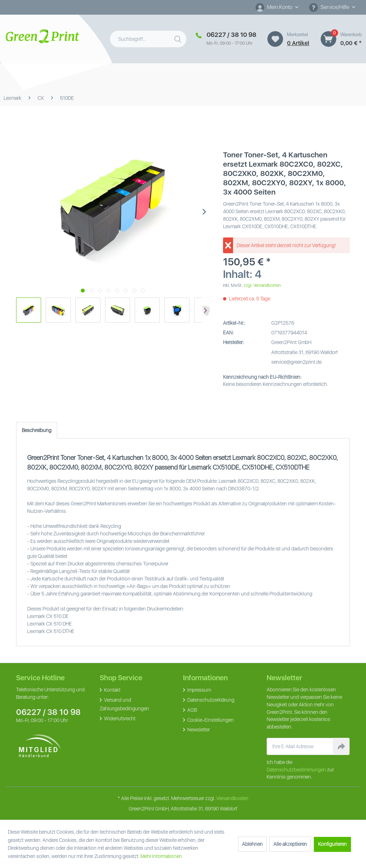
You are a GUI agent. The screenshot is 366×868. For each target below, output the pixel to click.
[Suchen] (179, 38)
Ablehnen (252, 844)
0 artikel (298, 43)
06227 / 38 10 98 (48, 712)
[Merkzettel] (275, 39)
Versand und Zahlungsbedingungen (124, 704)
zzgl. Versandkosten (262, 285)
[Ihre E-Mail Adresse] (300, 746)
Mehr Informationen (161, 856)
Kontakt (112, 690)
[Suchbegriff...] (148, 39)
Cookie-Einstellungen (210, 720)
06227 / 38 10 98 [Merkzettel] (231, 35)
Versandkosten (232, 798)
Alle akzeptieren (290, 844)
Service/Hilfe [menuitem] (330, 8)
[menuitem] (277, 7)
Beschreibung (37, 430)
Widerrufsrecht (119, 719)
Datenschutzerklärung (210, 700)
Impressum (199, 690)
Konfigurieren (332, 844)
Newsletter (198, 730)
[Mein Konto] (277, 7)
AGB (192, 710)
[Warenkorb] (328, 39)
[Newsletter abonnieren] (341, 746)
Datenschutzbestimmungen (296, 770)
